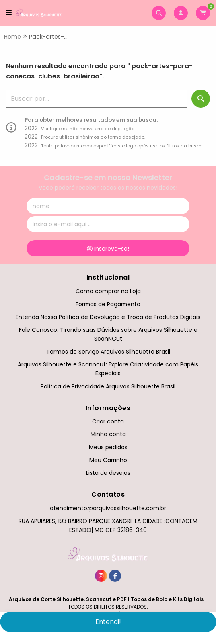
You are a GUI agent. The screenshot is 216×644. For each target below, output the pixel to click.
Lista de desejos (108, 473)
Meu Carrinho (108, 460)
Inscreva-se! (108, 249)
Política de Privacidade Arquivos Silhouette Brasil (108, 386)
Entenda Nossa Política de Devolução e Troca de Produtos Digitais (108, 317)
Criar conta (108, 421)
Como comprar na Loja (108, 291)
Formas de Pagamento (108, 304)
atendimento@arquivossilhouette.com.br (108, 508)
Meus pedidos (108, 447)
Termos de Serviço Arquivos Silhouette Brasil (108, 352)
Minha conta (108, 434)
